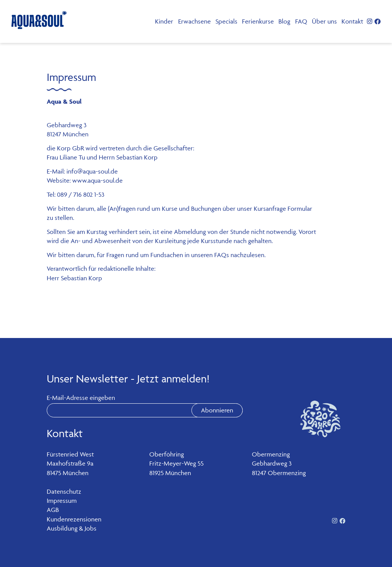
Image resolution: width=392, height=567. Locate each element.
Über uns (324, 21)
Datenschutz (64, 491)
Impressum (62, 501)
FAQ (301, 21)
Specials (226, 21)
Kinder (164, 21)
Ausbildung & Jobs (72, 528)
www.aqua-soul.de (97, 180)
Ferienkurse (258, 21)
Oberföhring (167, 454)
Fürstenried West (70, 454)
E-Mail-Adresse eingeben (81, 398)
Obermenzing (271, 454)
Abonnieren (217, 410)
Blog (284, 21)
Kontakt (352, 21)
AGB (53, 510)
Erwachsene (194, 21)
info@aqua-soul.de (92, 171)
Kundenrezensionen (74, 519)
